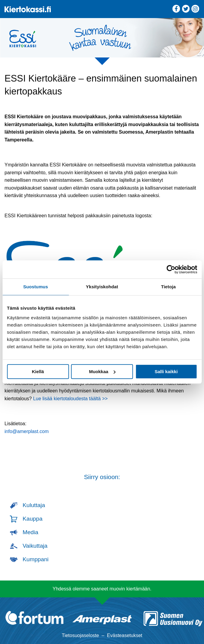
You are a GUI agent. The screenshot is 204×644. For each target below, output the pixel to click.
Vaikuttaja (35, 546)
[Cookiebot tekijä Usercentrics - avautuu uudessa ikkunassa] (171, 269)
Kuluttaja (34, 505)
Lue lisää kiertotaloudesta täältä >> (70, 399)
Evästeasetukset (125, 635)
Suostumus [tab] (36, 287)
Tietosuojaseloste (80, 635)
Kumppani (35, 559)
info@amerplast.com (27, 431)
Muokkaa (102, 372)
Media (30, 532)
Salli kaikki (166, 372)
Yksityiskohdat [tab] (102, 287)
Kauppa (32, 519)
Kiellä (38, 372)
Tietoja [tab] (168, 287)
